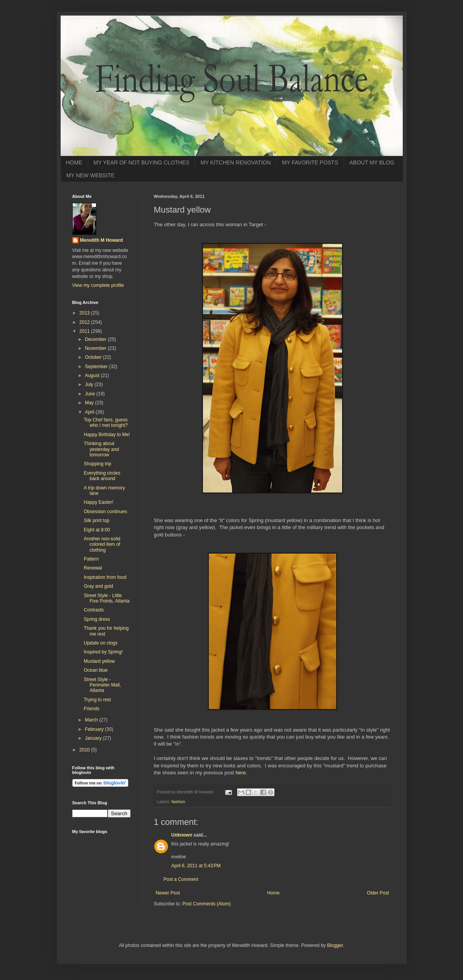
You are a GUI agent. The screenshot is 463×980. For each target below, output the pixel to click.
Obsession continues (105, 512)
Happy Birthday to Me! (107, 435)
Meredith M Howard (102, 240)
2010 (85, 750)
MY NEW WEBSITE (91, 175)
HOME (74, 162)
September (97, 367)
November (96, 348)
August (93, 376)
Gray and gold (98, 586)
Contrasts (93, 610)
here (241, 773)
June (90, 394)
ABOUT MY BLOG (372, 162)
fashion (178, 802)
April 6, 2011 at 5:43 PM (196, 866)
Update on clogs (100, 643)
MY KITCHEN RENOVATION (236, 162)
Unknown (182, 835)
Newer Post (168, 893)
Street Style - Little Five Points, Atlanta (107, 598)
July (90, 384)
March (92, 720)
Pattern (91, 559)
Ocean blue (95, 670)
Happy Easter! (98, 502)
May (90, 403)
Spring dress (97, 619)
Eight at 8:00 (97, 530)
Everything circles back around (102, 476)
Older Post (378, 893)
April (90, 412)
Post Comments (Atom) (207, 904)
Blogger (335, 945)
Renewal (93, 568)
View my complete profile (98, 285)
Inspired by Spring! (103, 652)
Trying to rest (97, 700)
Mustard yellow (99, 661)
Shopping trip (97, 464)
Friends (91, 709)
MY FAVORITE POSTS (310, 162)
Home (273, 893)
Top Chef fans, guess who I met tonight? (106, 423)
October (94, 357)
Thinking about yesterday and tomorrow (101, 449)
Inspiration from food (105, 577)
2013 (85, 313)
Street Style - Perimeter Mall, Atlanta (102, 685)
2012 (85, 322)
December (96, 339)
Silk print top (96, 521)
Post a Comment (181, 879)
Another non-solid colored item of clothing (102, 544)
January (94, 738)
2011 (85, 331)
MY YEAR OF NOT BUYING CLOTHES (142, 162)
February (95, 729)
